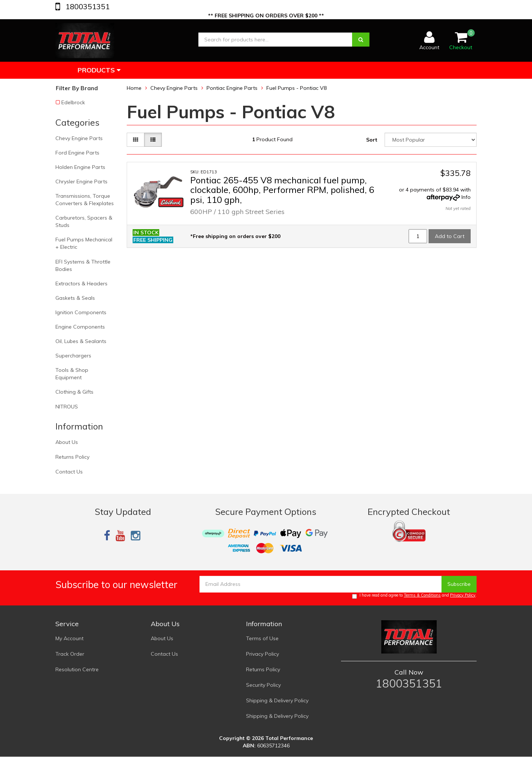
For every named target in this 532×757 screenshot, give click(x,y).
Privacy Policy (463, 595)
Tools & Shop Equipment (72, 374)
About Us (67, 442)
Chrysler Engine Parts (81, 181)
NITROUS (67, 407)
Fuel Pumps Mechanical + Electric (84, 243)
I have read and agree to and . (414, 596)
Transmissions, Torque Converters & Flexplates (85, 200)
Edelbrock (73, 102)
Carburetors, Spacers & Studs (84, 221)
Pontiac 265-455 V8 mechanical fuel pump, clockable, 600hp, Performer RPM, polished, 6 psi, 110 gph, (282, 190)
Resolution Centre (77, 669)
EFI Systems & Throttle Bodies (83, 265)
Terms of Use (262, 638)
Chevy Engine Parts (79, 138)
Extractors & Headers (81, 284)
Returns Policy (72, 457)
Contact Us (69, 472)
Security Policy (263, 685)
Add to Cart (450, 236)
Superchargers (73, 356)
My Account (69, 638)
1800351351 (87, 6)
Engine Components (80, 327)
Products (99, 70)
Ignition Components (81, 312)
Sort (372, 140)
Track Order (70, 654)
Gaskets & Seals (75, 298)
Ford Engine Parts (77, 153)
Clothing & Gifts (74, 392)
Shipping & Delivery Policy (277, 700)
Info (466, 197)
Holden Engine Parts (80, 167)
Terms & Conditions (422, 595)
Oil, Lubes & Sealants (81, 341)
